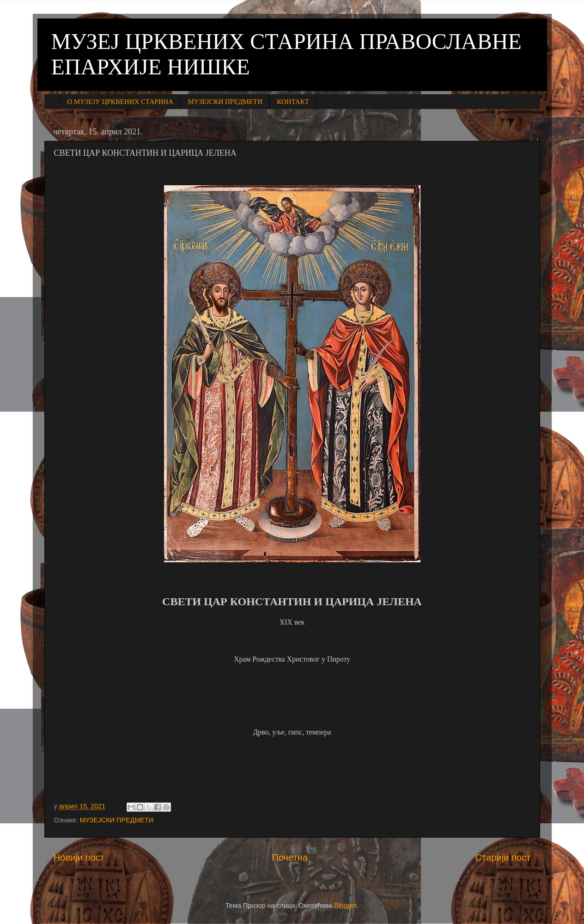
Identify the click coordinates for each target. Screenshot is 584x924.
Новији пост (79, 857)
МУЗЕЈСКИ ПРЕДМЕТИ (225, 102)
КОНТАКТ (293, 102)
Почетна (290, 857)
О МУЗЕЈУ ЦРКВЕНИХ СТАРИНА (120, 102)
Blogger (345, 906)
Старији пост (503, 857)
